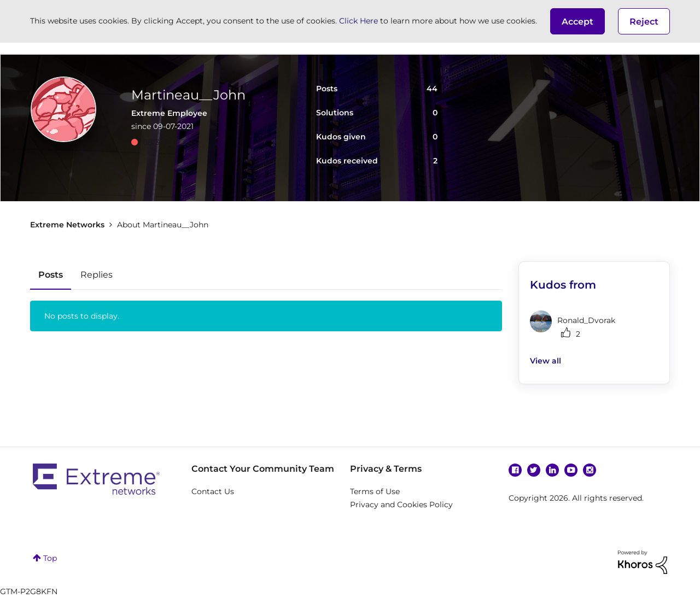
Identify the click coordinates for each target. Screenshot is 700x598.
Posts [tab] (51, 275)
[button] (577, 21)
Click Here (358, 21)
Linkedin (552, 470)
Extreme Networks (67, 225)
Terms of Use (375, 491)
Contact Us (213, 491)
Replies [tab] (97, 275)
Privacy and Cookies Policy (401, 505)
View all (546, 361)
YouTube (571, 470)
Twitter (534, 470)
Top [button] (50, 558)
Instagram (590, 470)
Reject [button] (644, 22)
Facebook (515, 470)
